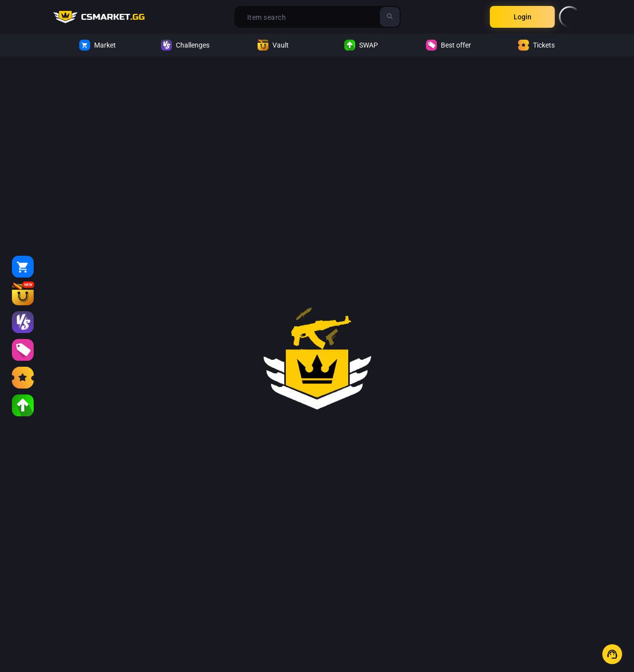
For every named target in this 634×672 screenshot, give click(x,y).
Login (523, 17)
